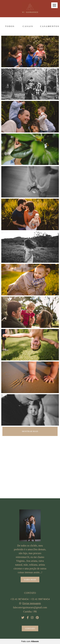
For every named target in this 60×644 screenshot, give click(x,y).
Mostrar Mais (30, 431)
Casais (28, 26)
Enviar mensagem (32, 603)
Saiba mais (30, 580)
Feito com (30, 641)
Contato (30, 628)
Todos (10, 26)
